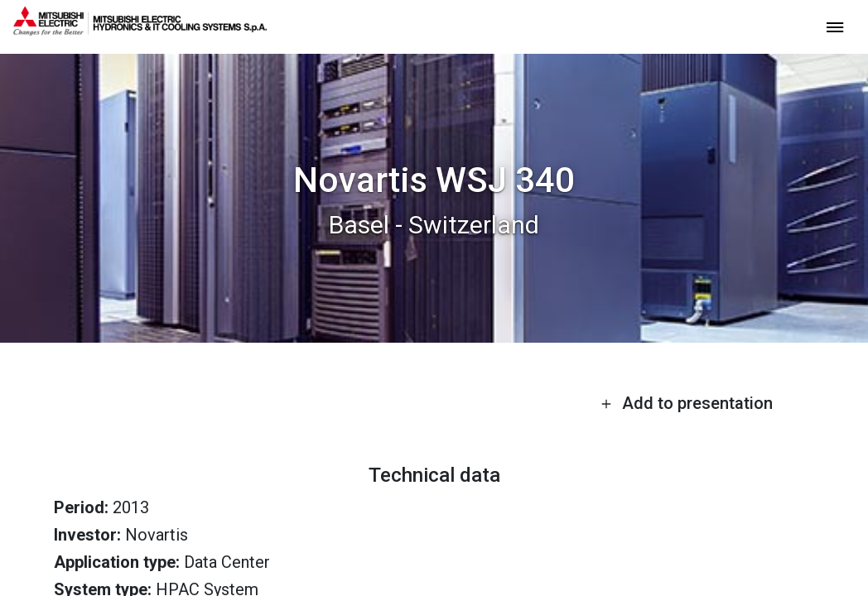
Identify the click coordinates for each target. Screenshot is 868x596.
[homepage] (140, 29)
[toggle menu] (835, 26)
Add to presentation (687, 403)
